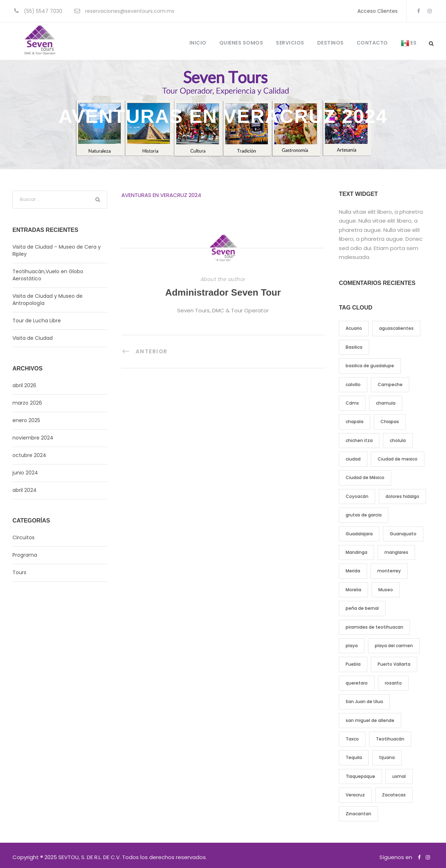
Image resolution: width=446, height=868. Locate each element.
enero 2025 (26, 420)
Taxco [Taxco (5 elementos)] (352, 739)
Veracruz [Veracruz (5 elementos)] (355, 795)
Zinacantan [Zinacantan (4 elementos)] (358, 814)
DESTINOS (330, 43)
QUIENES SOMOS (241, 43)
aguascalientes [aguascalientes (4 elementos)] (396, 328)
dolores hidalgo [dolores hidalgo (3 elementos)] (402, 496)
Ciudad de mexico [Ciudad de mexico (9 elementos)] (398, 459)
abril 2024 (25, 490)
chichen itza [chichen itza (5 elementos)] (359, 440)
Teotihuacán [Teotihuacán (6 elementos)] (390, 739)
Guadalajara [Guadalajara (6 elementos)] (359, 534)
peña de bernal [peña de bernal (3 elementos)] (362, 608)
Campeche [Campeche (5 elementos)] (390, 384)
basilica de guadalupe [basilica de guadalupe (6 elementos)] (370, 366)
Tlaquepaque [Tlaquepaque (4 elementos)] (360, 776)
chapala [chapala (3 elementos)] (355, 422)
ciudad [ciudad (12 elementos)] (353, 459)
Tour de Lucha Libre (37, 321)
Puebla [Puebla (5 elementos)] (353, 664)
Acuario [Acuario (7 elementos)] (354, 328)
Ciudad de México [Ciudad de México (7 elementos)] (365, 477)
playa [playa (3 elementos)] (352, 646)
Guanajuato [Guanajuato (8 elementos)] (403, 534)
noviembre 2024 (33, 438)
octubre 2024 (29, 455)
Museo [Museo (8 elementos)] (386, 590)
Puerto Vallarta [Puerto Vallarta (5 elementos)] (394, 664)
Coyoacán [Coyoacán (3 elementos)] (357, 496)
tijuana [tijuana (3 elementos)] (387, 757)
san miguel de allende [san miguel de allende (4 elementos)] (370, 720)
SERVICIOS (290, 43)
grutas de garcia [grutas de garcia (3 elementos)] (364, 515)
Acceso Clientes (377, 11)
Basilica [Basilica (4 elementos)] (354, 347)
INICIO (198, 43)
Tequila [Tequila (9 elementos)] (354, 757)
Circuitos (23, 537)
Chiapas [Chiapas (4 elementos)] (390, 422)
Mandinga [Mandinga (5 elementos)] (356, 552)
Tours (19, 572)
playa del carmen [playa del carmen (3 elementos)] (394, 646)
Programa (25, 555)
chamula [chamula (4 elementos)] (386, 403)
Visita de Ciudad (33, 338)
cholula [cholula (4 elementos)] (398, 440)
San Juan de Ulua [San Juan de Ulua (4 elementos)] (364, 701)
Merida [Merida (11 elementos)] (353, 571)
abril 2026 (24, 385)
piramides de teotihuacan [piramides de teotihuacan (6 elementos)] (374, 627)
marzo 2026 (27, 403)
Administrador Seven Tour (223, 292)
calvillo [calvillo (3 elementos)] (353, 384)
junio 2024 (25, 473)
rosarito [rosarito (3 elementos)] (393, 683)
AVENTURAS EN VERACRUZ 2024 (161, 195)
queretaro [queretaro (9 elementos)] (357, 683)
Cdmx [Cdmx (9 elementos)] (352, 403)
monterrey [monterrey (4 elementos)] (389, 571)
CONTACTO (372, 43)
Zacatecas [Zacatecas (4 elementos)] (394, 795)
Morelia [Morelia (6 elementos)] (353, 590)
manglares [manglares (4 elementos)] (396, 552)
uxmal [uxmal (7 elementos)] (399, 776)
